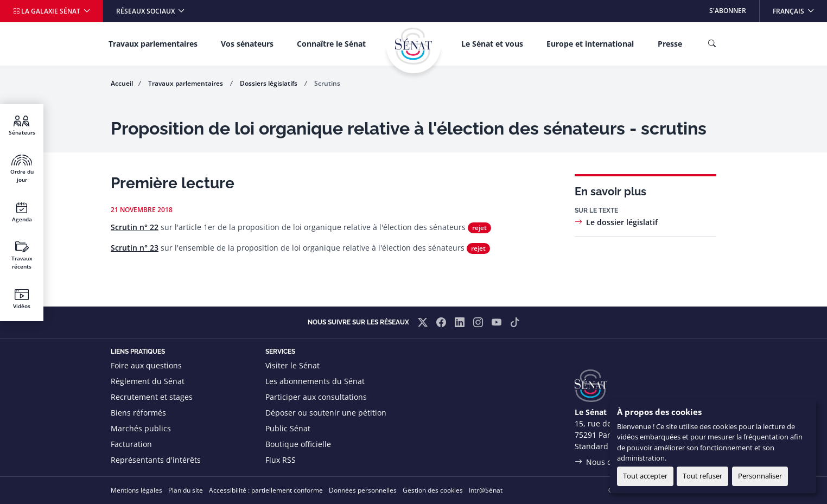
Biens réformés (138, 413)
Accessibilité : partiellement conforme (266, 490)
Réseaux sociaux (146, 11)
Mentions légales (136, 490)
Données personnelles (363, 490)
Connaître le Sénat (331, 44)
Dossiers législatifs (269, 83)
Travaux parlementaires (153, 44)
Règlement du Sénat (148, 381)
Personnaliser (760, 476)
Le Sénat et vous (492, 44)
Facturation (131, 444)
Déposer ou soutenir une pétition (326, 413)
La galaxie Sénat (47, 11)
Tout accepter (645, 476)
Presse (670, 44)
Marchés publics (141, 428)
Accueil (122, 83)
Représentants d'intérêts (156, 460)
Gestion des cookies (433, 490)
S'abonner (728, 11)
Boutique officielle (298, 444)
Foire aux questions (146, 365)
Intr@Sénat (486, 490)
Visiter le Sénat (292, 365)
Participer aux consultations (316, 397)
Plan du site (186, 490)
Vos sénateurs (247, 44)
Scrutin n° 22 (135, 227)
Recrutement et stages (152, 397)
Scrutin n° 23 (135, 248)
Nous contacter (614, 462)
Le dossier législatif (622, 222)
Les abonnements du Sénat (315, 381)
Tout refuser (702, 476)
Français (800, 8)
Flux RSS (281, 460)
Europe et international (590, 44)
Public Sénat (288, 428)
